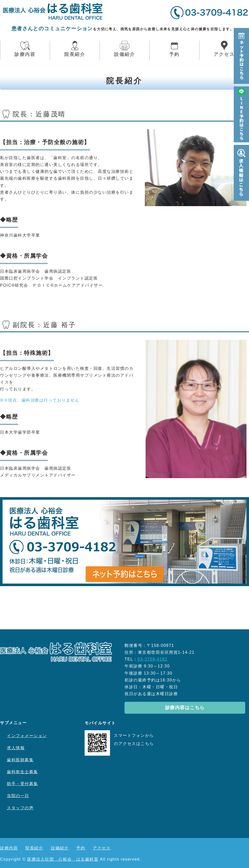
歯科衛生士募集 (22, 772)
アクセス (224, 54)
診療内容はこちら (185, 708)
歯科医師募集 (20, 760)
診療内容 (25, 54)
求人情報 (16, 748)
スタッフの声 (20, 808)
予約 (174, 54)
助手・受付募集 (22, 784)
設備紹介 (125, 54)
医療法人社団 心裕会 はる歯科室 (63, 859)
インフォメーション (27, 736)
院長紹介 (75, 54)
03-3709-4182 (152, 659)
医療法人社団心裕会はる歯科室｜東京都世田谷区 (53, 11)
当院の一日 (18, 796)
